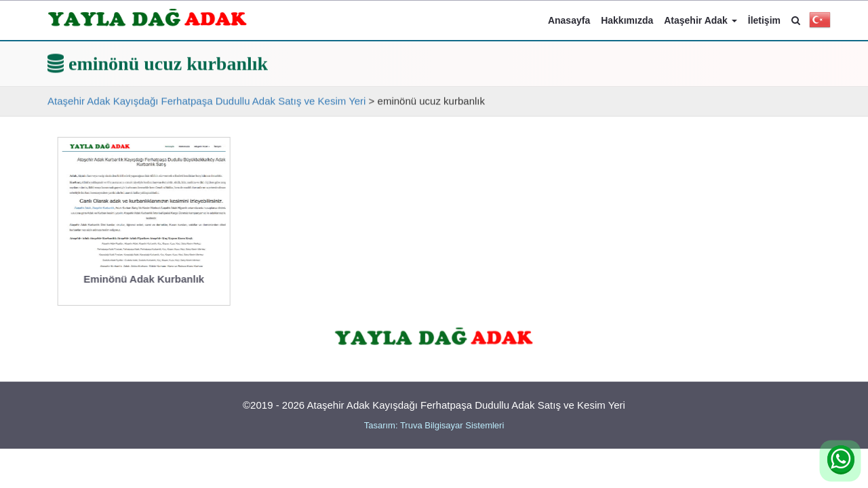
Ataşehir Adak (701, 20)
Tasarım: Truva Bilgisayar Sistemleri (434, 425)
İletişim (764, 20)
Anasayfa (569, 20)
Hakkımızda (627, 20)
